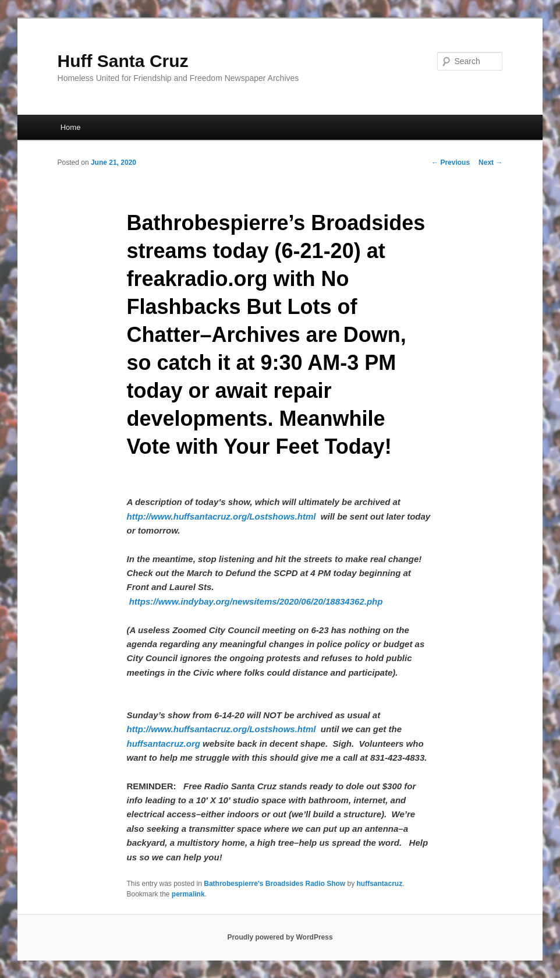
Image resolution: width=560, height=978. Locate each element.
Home (71, 127)
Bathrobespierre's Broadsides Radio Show (274, 884)
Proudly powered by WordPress (280, 937)
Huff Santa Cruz (123, 61)
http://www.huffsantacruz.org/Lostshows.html (221, 516)
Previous (451, 163)
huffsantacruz (379, 884)
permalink (188, 894)
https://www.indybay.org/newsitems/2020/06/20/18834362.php (256, 601)
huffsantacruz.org (163, 744)
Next (490, 163)
